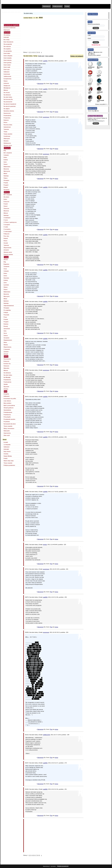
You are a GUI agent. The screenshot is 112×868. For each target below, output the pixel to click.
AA (37, 18)
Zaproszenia (7, 433)
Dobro (5, 157)
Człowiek (6, 155)
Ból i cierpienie (8, 153)
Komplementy (7, 79)
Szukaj (67, 6)
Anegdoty (6, 394)
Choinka (6, 454)
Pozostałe (6, 315)
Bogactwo (6, 264)
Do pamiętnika (8, 51)
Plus (51, 84)
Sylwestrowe (7, 127)
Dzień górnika (7, 63)
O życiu (6, 220)
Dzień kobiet (7, 65)
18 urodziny (7, 35)
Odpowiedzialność (9, 306)
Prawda (6, 183)
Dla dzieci (6, 197)
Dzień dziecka (8, 60)
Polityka (6, 312)
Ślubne (6, 81)
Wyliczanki (7, 431)
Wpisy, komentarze (9, 428)
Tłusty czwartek (8, 426)
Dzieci (5, 276)
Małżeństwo (7, 167)
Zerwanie (6, 250)
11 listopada (7, 445)
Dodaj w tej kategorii (77, 56)
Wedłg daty (41, 56)
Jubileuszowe (7, 76)
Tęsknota (6, 129)
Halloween (7, 72)
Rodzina (6, 324)
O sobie (6, 227)
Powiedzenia (7, 380)
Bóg (5, 150)
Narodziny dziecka (9, 111)
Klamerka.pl (46, 6)
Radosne (6, 120)
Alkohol (6, 260)
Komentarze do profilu (10, 399)
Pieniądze (6, 180)
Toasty (5, 132)
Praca (5, 317)
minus (56, 84)
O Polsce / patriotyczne (10, 222)
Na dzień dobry (8, 97)
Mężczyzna (7, 171)
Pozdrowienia (7, 116)
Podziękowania (8, 412)
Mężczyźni (7, 296)
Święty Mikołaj (8, 456)
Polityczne (6, 234)
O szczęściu (7, 229)
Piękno (6, 178)
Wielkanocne (7, 143)
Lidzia (90, 92)
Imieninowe (7, 74)
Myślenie (6, 301)
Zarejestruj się (96, 45)
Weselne (6, 141)
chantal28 (100, 92)
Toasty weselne (8, 134)
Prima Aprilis (7, 417)
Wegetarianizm (8, 340)
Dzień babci (7, 53)
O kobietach (7, 218)
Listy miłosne (7, 401)
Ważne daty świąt (9, 461)
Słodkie (6, 384)
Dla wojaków (7, 49)
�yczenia (100, 67)
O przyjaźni (7, 225)
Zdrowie (6, 354)
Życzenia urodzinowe (10, 28)
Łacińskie (6, 285)
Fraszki (6, 204)
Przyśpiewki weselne (9, 419)
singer (90, 100)
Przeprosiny (7, 118)
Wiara (5, 342)
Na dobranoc (7, 95)
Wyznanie (6, 387)
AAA (41, 18)
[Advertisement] (44, 10)
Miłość (5, 174)
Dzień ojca (7, 69)
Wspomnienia (7, 248)
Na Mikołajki (7, 377)
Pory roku (6, 236)
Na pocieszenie (8, 102)
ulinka (90, 75)
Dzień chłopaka (8, 56)
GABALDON (46, 735)
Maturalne (6, 368)
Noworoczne (7, 113)
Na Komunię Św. (8, 99)
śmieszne (6, 83)
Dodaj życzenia (57, 6)
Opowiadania (7, 410)
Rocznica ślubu (8, 125)
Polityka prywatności (9, 465)
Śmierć (6, 164)
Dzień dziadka (8, 58)
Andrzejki (6, 37)
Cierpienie (6, 266)
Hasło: (89, 38)
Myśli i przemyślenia (9, 405)
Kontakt (6, 442)
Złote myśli (7, 435)
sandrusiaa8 (100, 100)
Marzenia (6, 169)
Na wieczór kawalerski (10, 104)
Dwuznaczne (7, 359)
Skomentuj (40, 84)
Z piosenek (7, 349)
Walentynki (7, 30)
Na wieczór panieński (10, 106)
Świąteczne (7, 86)
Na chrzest (7, 93)
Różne (5, 122)
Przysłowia (7, 422)
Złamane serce (8, 145)
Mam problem (7, 403)
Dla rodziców (7, 46)
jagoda (45, 545)
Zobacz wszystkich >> (101, 104)
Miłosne (6, 90)
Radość (6, 187)
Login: (90, 35)
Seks (5, 331)
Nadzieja (6, 176)
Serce (5, 333)
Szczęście (6, 190)
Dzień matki (7, 67)
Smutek (6, 243)
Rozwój (6, 326)
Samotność (7, 329)
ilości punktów (49, 56)
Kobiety (6, 160)
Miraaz (90, 84)
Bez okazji (6, 40)
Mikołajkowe (7, 88)
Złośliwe (6, 389)
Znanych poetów (8, 255)
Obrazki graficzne (9, 408)
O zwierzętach (8, 231)
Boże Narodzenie (8, 42)
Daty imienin (7, 451)
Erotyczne (6, 202)
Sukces (6, 336)
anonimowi (46, 117)
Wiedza (6, 345)
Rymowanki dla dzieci (10, 424)
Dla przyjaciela (8, 44)
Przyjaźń (6, 185)
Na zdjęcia (7, 109)
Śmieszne (6, 208)
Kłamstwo (6, 278)
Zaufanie (6, 352)
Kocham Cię (7, 364)
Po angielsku (7, 310)
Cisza (5, 269)
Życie (5, 162)
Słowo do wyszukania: (94, 24)
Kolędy (6, 458)
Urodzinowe (7, 136)
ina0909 (45, 61)
